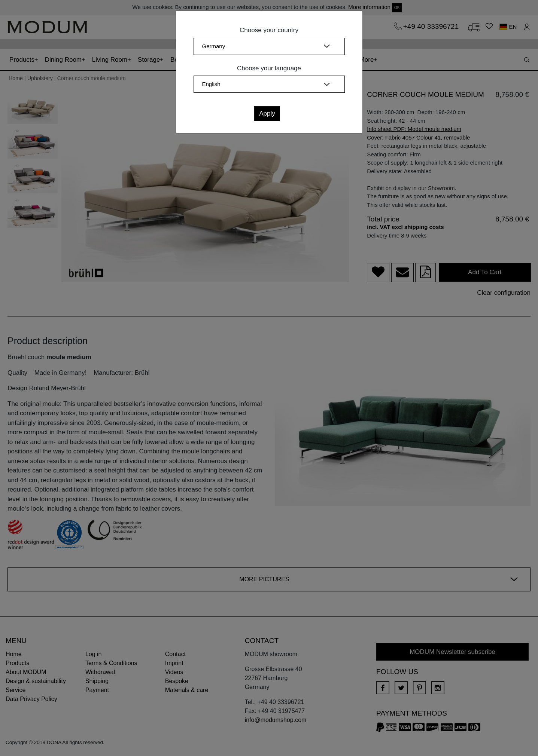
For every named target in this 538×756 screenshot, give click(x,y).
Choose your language (269, 68)
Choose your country (269, 30)
